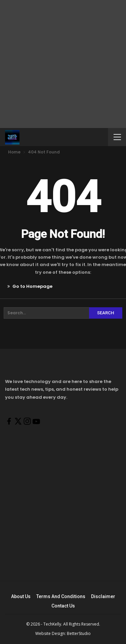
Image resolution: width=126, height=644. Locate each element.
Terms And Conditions (61, 596)
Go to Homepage (30, 286)
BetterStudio (79, 633)
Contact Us (63, 606)
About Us (21, 596)
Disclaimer (103, 596)
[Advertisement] (63, 63)
